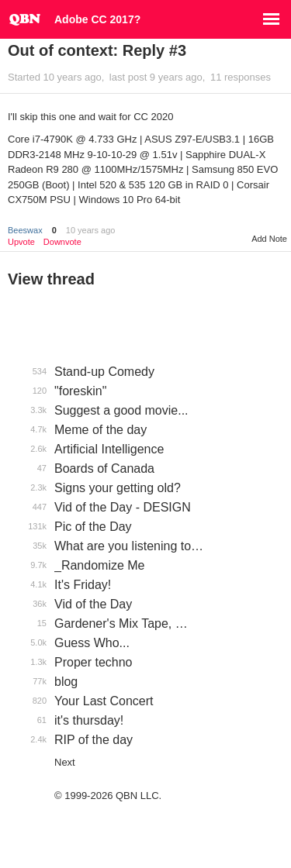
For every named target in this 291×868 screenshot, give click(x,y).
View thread (51, 279)
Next (65, 762)
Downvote (62, 242)
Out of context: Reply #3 (97, 50)
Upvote (21, 242)
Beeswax (25, 230)
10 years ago (91, 230)
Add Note (269, 239)
